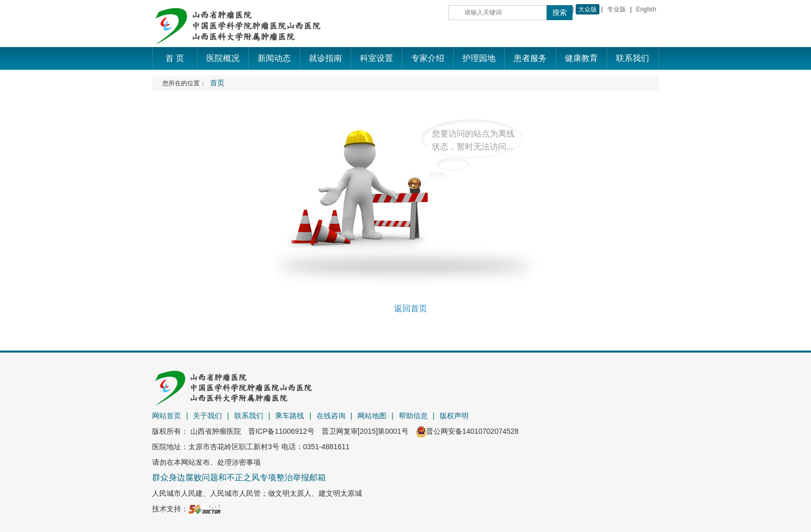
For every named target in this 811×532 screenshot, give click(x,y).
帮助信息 (413, 416)
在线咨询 (331, 416)
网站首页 (167, 416)
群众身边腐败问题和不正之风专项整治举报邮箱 (239, 477)
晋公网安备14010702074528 (467, 431)
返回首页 (411, 308)
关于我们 (207, 416)
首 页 (175, 58)
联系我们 (249, 416)
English (646, 9)
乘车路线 (290, 416)
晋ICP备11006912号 (281, 431)
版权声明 (454, 416)
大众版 (588, 9)
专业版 (617, 9)
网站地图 (372, 416)
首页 (217, 83)
